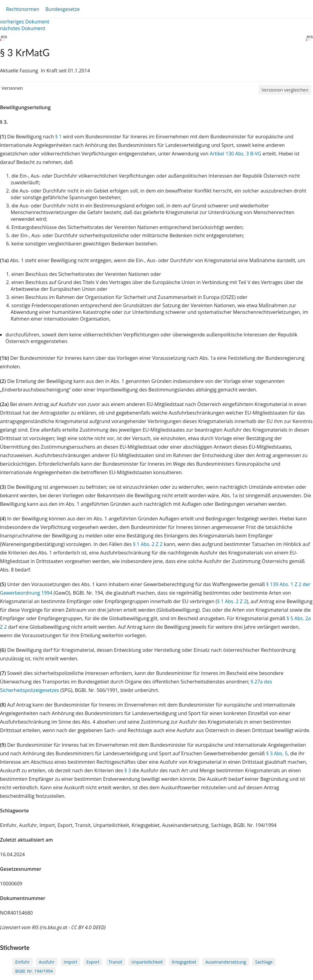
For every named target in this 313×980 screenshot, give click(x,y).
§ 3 (128, 770)
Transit (115, 962)
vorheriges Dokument (25, 22)
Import (70, 962)
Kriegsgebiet (184, 962)
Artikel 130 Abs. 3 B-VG (236, 154)
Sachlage (264, 962)
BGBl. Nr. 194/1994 (34, 971)
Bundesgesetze (63, 9)
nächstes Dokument (23, 28)
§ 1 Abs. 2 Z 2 (148, 544)
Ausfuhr (47, 962)
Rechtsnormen (23, 9)
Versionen (12, 88)
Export (93, 962)
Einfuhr (23, 962)
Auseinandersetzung (226, 962)
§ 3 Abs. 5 (277, 753)
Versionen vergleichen (285, 90)
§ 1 (59, 137)
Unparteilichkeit (147, 962)
